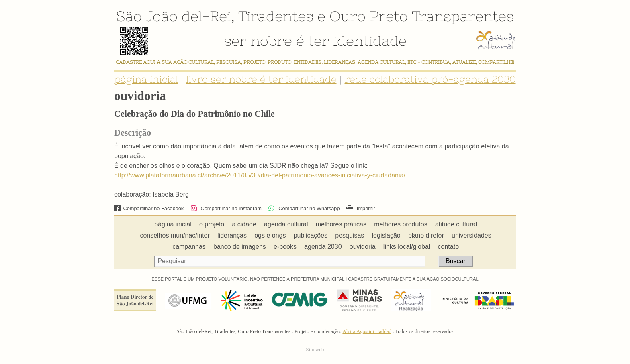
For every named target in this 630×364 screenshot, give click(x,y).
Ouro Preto (369, 16)
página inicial (146, 79)
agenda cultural (286, 224)
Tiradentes (276, 16)
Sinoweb (315, 350)
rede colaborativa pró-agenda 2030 (430, 79)
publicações (311, 235)
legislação (386, 235)
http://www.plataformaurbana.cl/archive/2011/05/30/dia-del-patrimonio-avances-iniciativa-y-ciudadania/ (260, 175)
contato (448, 247)
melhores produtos (401, 224)
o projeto (212, 224)
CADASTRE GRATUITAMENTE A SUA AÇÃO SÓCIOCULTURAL (413, 279)
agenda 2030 (323, 247)
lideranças (232, 235)
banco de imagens (240, 247)
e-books (285, 247)
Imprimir (361, 208)
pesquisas (350, 235)
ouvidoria (363, 247)
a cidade (244, 224)
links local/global (407, 247)
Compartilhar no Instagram (226, 208)
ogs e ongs (270, 235)
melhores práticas (341, 224)
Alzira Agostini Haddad (367, 331)
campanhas (189, 247)
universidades (471, 235)
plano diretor (426, 235)
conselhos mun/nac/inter (175, 235)
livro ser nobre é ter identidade (261, 79)
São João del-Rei (174, 16)
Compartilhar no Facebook (149, 208)
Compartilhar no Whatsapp (304, 208)
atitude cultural (456, 224)
